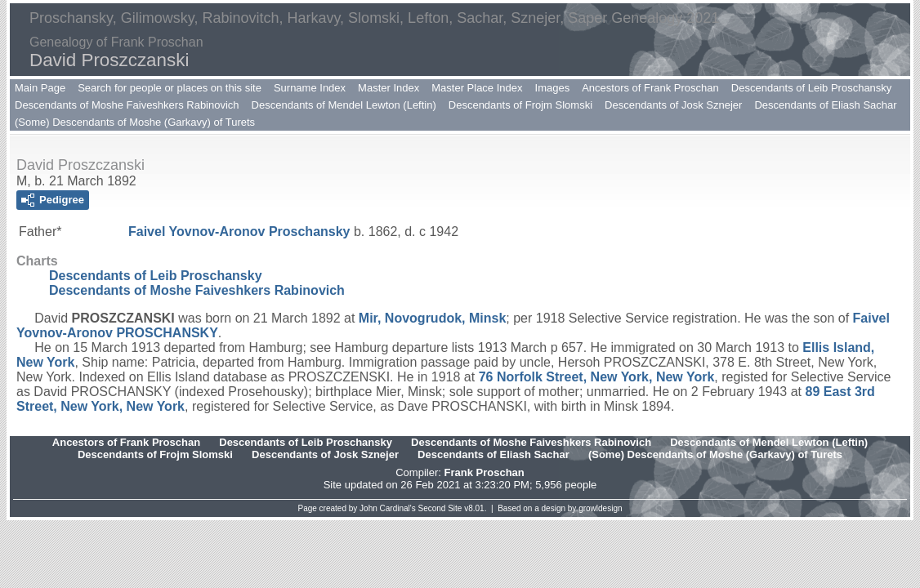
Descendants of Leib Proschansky (812, 88)
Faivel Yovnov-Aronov (239, 232)
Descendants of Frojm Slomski (520, 105)
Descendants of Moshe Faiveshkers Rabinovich (127, 105)
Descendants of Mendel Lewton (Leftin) (344, 105)
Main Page (40, 88)
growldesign (600, 508)
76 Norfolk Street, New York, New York (597, 377)
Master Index (389, 88)
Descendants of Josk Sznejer (673, 105)
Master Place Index (477, 88)
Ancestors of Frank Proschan (650, 88)
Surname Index (310, 88)
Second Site (440, 508)
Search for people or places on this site (170, 88)
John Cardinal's (388, 508)
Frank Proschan (484, 472)
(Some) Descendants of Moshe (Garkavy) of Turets (135, 122)
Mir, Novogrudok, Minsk (432, 318)
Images (553, 88)
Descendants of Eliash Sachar (825, 105)
